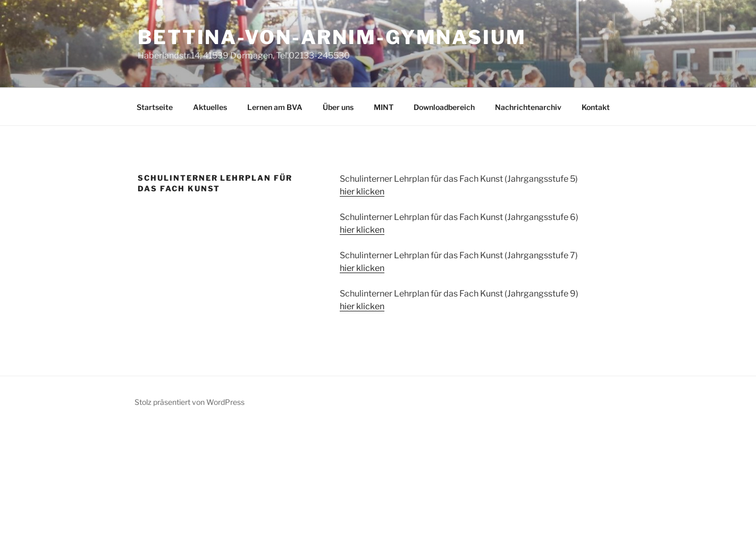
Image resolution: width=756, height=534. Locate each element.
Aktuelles (210, 107)
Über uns (338, 107)
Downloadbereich (444, 107)
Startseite (155, 107)
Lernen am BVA (275, 107)
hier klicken (362, 192)
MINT (384, 107)
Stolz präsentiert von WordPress (190, 402)
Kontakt (596, 107)
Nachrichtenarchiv (528, 107)
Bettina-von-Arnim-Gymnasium (332, 37)
